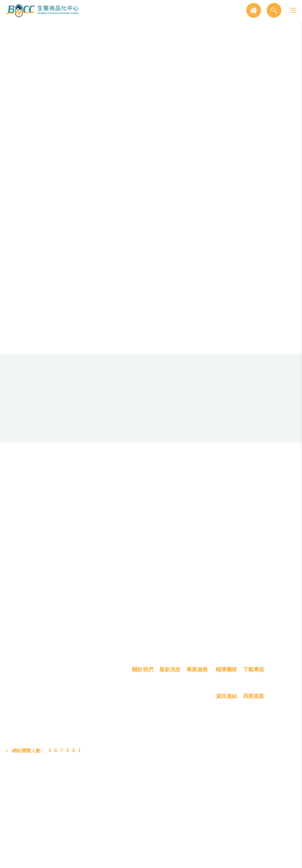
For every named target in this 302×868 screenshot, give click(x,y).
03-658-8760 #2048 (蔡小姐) (78, 810)
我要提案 (254, 800)
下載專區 (254, 773)
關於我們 (143, 773)
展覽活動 (169, 803)
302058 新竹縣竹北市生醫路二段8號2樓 (86, 793)
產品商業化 (198, 814)
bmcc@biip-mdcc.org (73, 824)
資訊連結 (226, 800)
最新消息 (170, 773)
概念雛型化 (198, 793)
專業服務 (197, 773)
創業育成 (196, 825)
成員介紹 (142, 803)
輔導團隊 (226, 773)
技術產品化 (198, 803)
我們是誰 (142, 793)
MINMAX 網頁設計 (277, 859)
